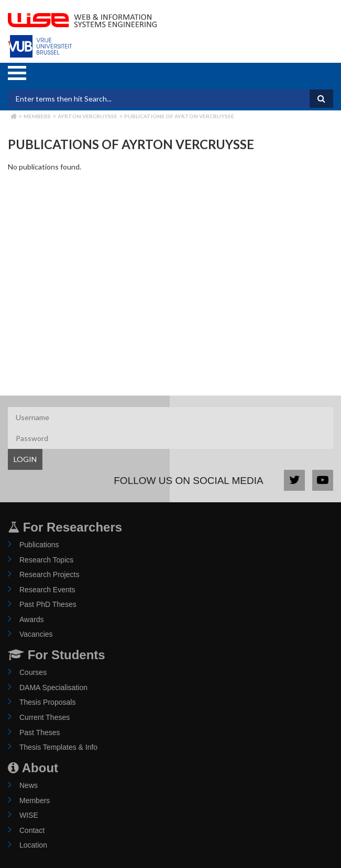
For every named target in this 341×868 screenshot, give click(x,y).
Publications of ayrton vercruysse (179, 116)
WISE (29, 815)
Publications (39, 545)
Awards (31, 619)
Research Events (47, 590)
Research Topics (46, 560)
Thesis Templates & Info (58, 747)
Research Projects (49, 574)
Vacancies (36, 634)
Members (37, 116)
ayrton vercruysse (87, 116)
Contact (32, 830)
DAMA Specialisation (53, 687)
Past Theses (40, 732)
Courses (33, 672)
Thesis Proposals (47, 702)
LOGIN (25, 459)
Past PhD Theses (48, 604)
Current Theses (45, 717)
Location (33, 845)
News (29, 785)
